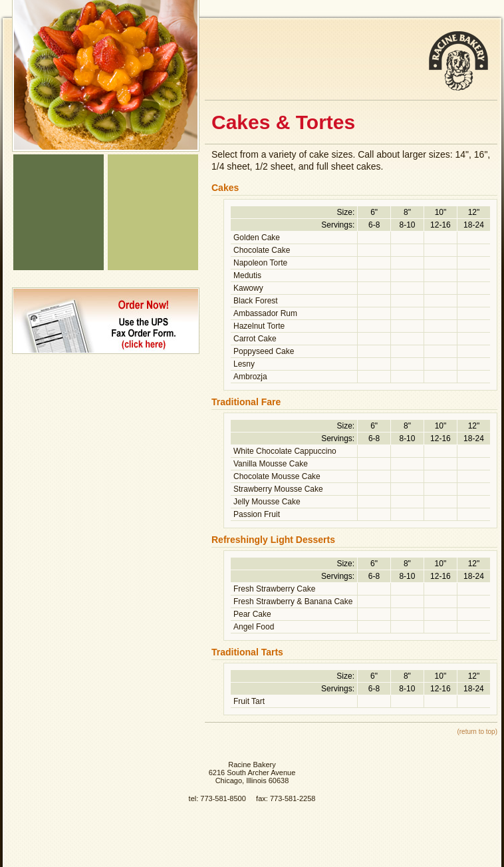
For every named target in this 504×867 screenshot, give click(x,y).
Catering (59, 213)
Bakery (59, 179)
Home (59, 163)
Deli (59, 196)
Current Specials (59, 262)
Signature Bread (153, 163)
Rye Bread (153, 179)
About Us (59, 246)
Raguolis (153, 262)
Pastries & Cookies (153, 246)
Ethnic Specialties (59, 229)
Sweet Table (153, 229)
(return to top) (477, 732)
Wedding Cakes (153, 213)
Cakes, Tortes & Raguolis (153, 196)
